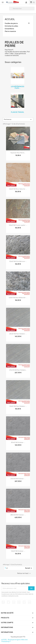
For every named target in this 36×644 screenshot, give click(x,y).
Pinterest (19, 602)
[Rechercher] (22, 9)
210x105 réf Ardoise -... (18, 479)
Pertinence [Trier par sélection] (18, 119)
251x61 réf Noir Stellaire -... (18, 334)
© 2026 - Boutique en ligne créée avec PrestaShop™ (15, 641)
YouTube (14, 602)
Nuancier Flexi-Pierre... (18, 153)
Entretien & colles (11, 26)
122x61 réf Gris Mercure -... (18, 261)
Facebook (3, 602)
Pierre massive (10, 31)
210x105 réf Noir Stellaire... (18, 370)
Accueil (10, 19)
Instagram (29, 602)
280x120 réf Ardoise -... (18, 515)
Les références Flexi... (18, 87)
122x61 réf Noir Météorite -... (18, 298)
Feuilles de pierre (11, 23)
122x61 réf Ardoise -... (18, 551)
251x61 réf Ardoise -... (18, 442)
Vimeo (24, 602)
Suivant (29, 568)
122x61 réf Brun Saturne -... (18, 189)
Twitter (8, 602)
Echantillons (9, 29)
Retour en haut (24, 573)
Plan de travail (18, 112)
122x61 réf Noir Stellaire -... (18, 406)
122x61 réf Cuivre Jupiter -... (18, 225)
